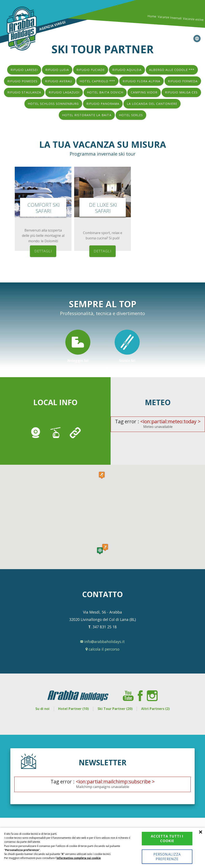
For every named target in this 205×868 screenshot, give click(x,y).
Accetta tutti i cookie (167, 839)
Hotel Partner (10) (73, 709)
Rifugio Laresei (24, 70)
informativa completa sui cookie (79, 858)
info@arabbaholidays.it (102, 642)
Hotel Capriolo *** (97, 81)
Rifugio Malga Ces (181, 92)
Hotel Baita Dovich (105, 92)
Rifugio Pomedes (22, 81)
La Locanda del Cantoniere (152, 104)
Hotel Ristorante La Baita (87, 115)
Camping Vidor (144, 92)
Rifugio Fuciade (91, 70)
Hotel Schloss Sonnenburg (53, 104)
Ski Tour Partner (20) (115, 709)
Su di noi (42, 709)
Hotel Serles (131, 115)
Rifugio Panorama (103, 104)
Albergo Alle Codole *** (172, 70)
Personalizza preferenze (167, 857)
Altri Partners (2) (156, 709)
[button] (100, 551)
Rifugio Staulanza (24, 92)
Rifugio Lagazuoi (64, 92)
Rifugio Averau (59, 81)
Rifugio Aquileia (127, 70)
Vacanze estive (193, 19)
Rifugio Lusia (57, 70)
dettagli (43, 251)
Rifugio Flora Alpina (141, 81)
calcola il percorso (102, 649)
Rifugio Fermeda (183, 81)
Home (152, 16)
